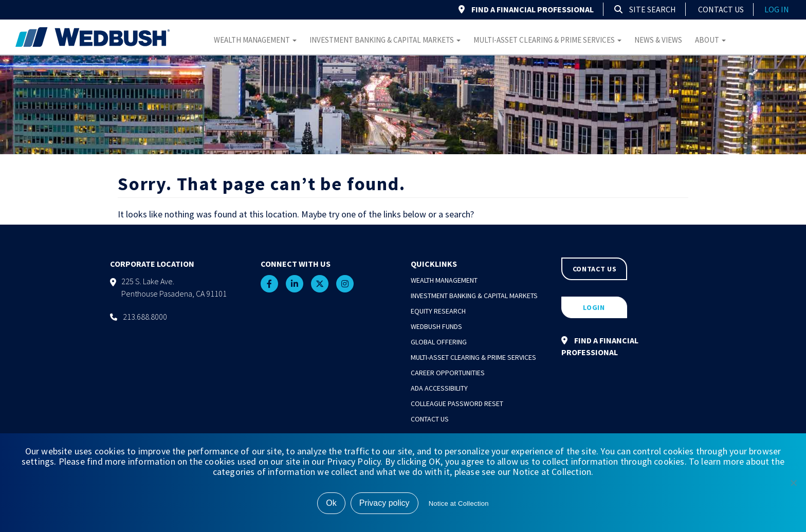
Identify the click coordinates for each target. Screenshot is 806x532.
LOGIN (594, 307)
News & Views (658, 40)
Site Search (645, 9)
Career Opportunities (448, 373)
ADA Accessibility (439, 388)
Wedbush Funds (436, 326)
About (710, 40)
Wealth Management (255, 40)
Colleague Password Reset (457, 403)
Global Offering (439, 342)
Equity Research (438, 311)
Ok (331, 503)
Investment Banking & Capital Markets (385, 40)
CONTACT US (595, 269)
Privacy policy (384, 503)
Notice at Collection (459, 503)
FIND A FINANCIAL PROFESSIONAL (526, 9)
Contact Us (721, 9)
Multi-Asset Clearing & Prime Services (547, 40)
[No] (793, 483)
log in (777, 9)
